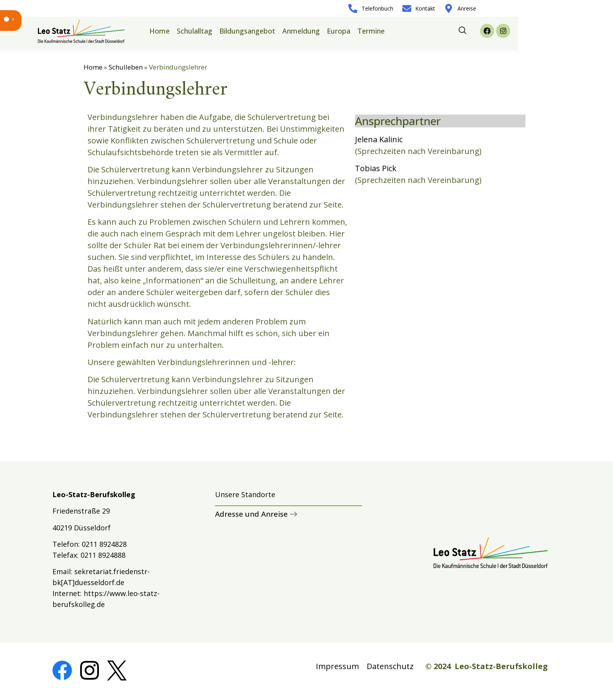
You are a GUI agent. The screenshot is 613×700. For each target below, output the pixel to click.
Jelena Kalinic (379, 139)
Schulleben (126, 67)
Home (160, 31)
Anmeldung (301, 31)
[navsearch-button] (462, 31)
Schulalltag (194, 31)
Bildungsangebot (247, 31)
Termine (371, 31)
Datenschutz (390, 666)
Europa (339, 31)
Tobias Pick (376, 168)
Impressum (337, 666)
